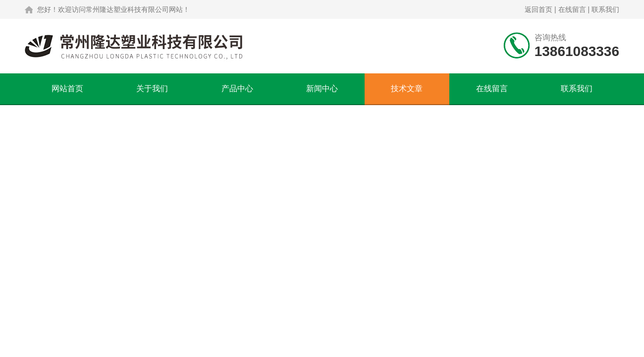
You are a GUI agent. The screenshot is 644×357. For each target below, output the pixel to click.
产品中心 (237, 89)
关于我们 (152, 89)
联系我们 (605, 9)
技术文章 (407, 89)
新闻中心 (322, 89)
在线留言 (572, 9)
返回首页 (538, 9)
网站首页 (67, 89)
